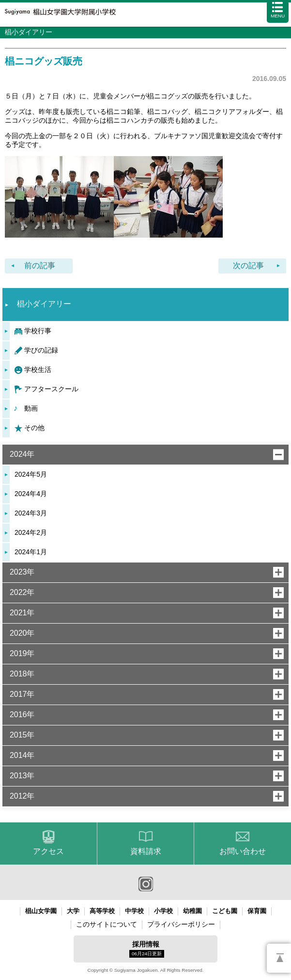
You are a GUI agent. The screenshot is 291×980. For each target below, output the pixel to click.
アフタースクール (51, 389)
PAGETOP (279, 958)
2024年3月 (31, 513)
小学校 (163, 911)
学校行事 (38, 331)
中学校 (134, 911)
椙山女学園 (41, 911)
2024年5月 (31, 474)
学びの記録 (41, 350)
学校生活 (38, 370)
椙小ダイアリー (44, 304)
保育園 (257, 911)
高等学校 (102, 911)
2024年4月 (31, 494)
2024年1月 (31, 552)
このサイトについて (107, 924)
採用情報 (147, 949)
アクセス (48, 851)
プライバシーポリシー (181, 924)
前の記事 (40, 265)
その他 (34, 428)
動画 (31, 408)
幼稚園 (192, 911)
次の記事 (248, 265)
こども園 (225, 911)
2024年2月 (31, 532)
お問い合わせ (243, 851)
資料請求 (146, 851)
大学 (73, 911)
